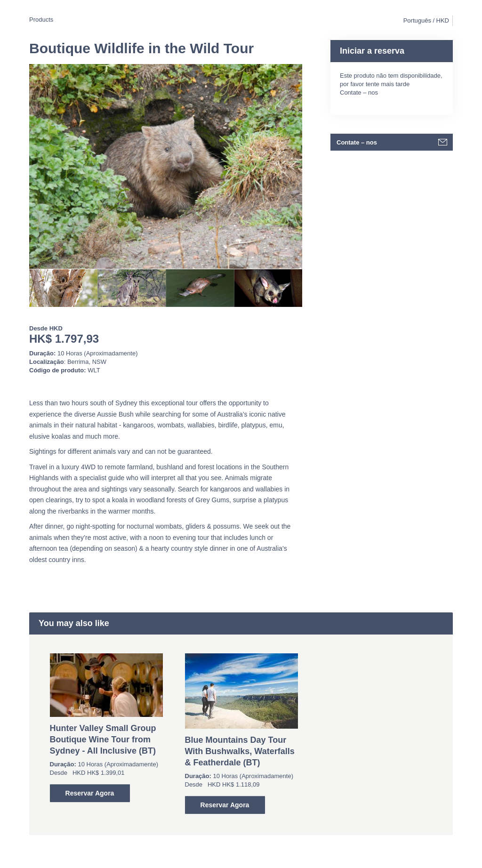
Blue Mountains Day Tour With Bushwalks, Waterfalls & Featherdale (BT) (240, 751)
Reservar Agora (90, 793)
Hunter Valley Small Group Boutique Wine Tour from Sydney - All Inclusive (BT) (103, 739)
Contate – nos (359, 92)
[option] (63, 288)
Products (41, 20)
